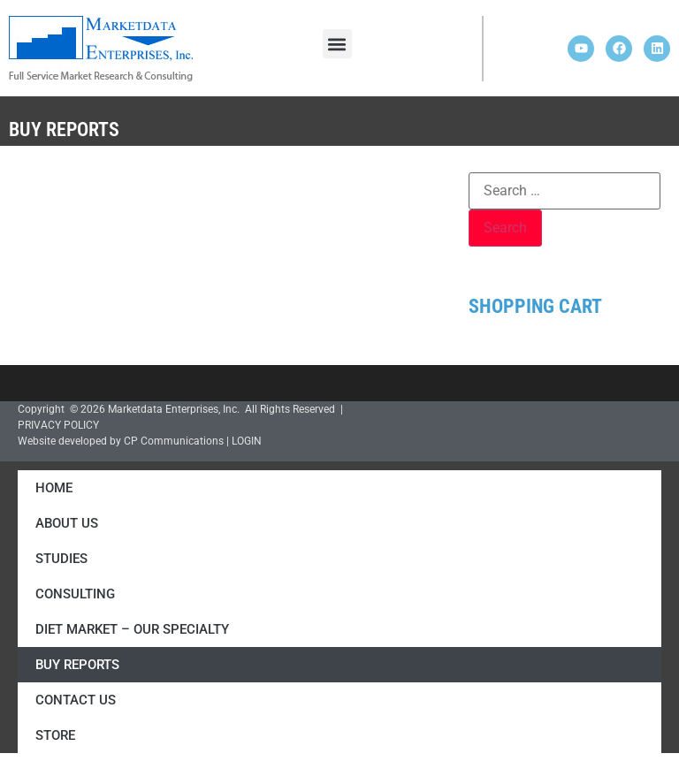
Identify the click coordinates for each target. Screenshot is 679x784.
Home (54, 488)
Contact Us (76, 700)
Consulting (75, 594)
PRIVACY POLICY (58, 425)
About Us (67, 523)
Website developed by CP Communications (121, 441)
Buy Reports (77, 665)
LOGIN (247, 441)
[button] (337, 44)
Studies (61, 559)
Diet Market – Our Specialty (132, 629)
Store (55, 735)
